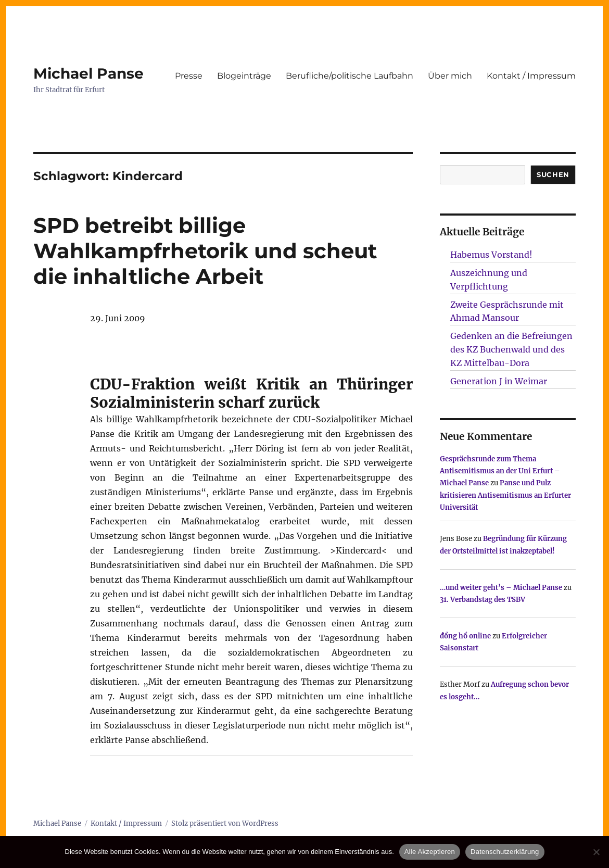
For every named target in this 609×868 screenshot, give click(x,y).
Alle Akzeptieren (430, 852)
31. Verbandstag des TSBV (483, 600)
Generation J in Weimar (499, 381)
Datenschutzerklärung (505, 852)
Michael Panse (88, 73)
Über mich (450, 76)
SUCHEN (553, 174)
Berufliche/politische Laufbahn (350, 76)
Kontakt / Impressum (531, 76)
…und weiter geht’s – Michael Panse (501, 588)
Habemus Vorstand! (491, 255)
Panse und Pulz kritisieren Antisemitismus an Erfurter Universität (505, 495)
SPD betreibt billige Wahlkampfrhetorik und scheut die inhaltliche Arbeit (205, 251)
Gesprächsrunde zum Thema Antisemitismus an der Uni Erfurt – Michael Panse (500, 471)
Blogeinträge (244, 76)
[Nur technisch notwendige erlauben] (596, 852)
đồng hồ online (465, 636)
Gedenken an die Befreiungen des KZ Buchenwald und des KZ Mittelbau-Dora (511, 349)
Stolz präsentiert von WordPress (225, 823)
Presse (189, 76)
